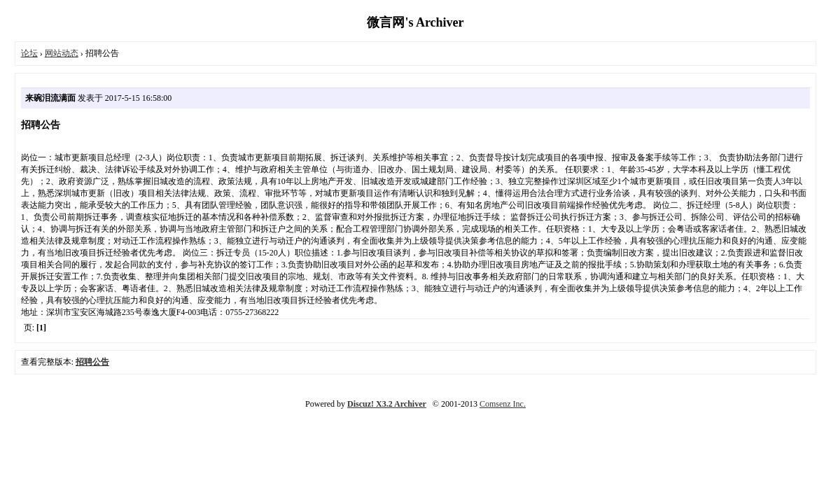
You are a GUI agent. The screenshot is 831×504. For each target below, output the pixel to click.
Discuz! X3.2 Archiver (387, 404)
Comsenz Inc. (503, 404)
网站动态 (62, 53)
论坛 (29, 53)
